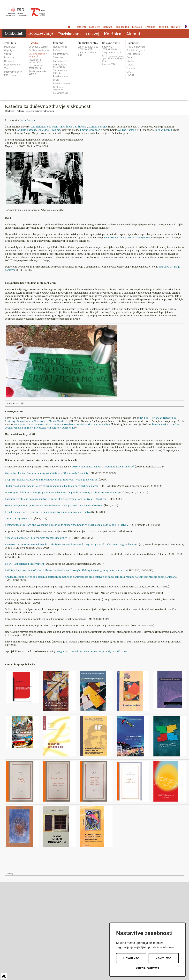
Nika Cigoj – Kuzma (49, 130)
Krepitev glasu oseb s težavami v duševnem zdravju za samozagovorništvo (48, 512)
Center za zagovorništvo (19, 518)
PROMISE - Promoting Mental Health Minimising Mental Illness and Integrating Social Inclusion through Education (72, 544)
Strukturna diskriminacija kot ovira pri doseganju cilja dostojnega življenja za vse (52, 486)
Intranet (176, 27)
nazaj (10, 874)
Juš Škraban (80, 127)
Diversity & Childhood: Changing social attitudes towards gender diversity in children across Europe (63, 493)
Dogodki (163, 27)
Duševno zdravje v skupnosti (40, 111)
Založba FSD (122, 27)
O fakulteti (10, 111)
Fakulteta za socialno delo (25, 12)
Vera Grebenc (28, 120)
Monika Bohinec (98, 127)
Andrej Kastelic (127, 130)
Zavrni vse (164, 958)
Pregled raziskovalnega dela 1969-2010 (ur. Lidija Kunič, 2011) (91, 651)
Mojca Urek (51, 127)
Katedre (20, 111)
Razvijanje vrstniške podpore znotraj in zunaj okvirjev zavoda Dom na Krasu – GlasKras (56, 499)
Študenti (81, 27)
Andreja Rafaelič (27, 130)
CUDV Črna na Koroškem (86, 467)
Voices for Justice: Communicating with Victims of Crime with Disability (47, 473)
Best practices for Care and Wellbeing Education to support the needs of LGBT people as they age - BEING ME (68, 525)
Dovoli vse (131, 958)
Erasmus (150, 27)
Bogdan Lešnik (163, 130)
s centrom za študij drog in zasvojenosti (128, 238)
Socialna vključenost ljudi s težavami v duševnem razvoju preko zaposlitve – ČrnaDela (54, 506)
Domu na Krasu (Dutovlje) (120, 467)
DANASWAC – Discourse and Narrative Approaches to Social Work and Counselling (62, 424)
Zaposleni (95, 27)
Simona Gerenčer (90, 130)
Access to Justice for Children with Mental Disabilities (36, 538)
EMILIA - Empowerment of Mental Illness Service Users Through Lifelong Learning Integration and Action (67, 570)
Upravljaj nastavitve (147, 968)
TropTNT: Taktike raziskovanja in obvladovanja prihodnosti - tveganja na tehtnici (52, 480)
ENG (185, 27)
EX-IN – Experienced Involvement (24, 564)
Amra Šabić (65, 127)
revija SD (137, 27)
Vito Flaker (37, 127)
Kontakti (108, 27)
